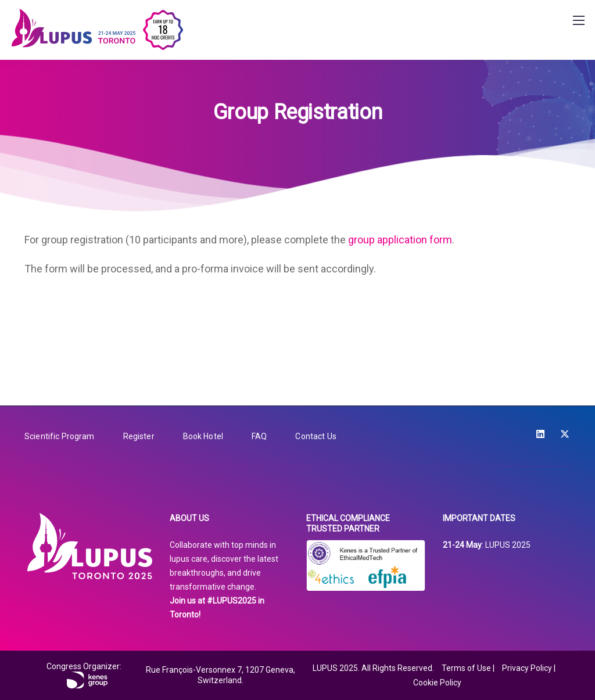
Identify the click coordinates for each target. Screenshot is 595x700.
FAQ (259, 436)
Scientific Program (60, 436)
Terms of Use (466, 668)
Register (139, 436)
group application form (400, 240)
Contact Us (316, 436)
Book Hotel (203, 436)
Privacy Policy (527, 668)
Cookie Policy (437, 683)
